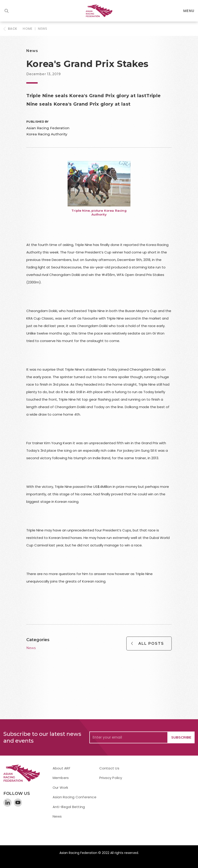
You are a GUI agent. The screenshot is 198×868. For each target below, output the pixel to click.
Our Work (60, 787)
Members (61, 778)
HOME (27, 29)
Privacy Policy (111, 778)
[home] (99, 11)
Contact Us (109, 768)
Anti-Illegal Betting (69, 807)
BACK (12, 29)
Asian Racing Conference (75, 797)
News (42, 29)
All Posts (151, 644)
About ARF (61, 768)
